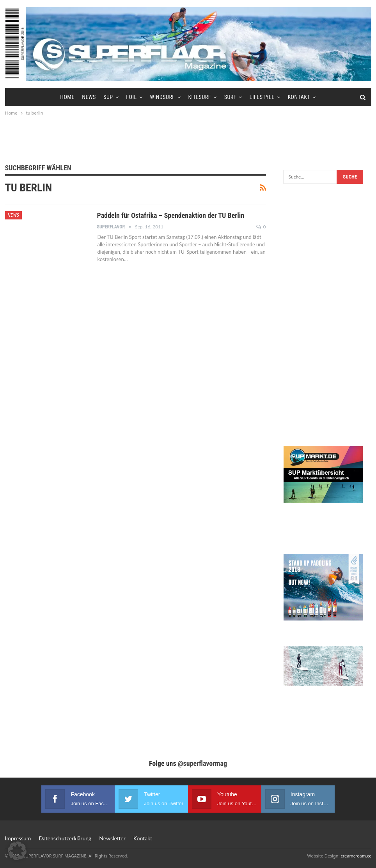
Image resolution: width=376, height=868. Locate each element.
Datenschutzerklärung (65, 838)
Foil (131, 97)
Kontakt (299, 97)
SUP (108, 97)
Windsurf (162, 97)
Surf (230, 97)
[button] (17, 851)
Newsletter (112, 838)
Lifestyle (262, 97)
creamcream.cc (356, 856)
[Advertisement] (188, 139)
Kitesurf (199, 97)
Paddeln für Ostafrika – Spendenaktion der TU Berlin (171, 215)
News (89, 97)
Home (67, 97)
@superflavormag (202, 763)
